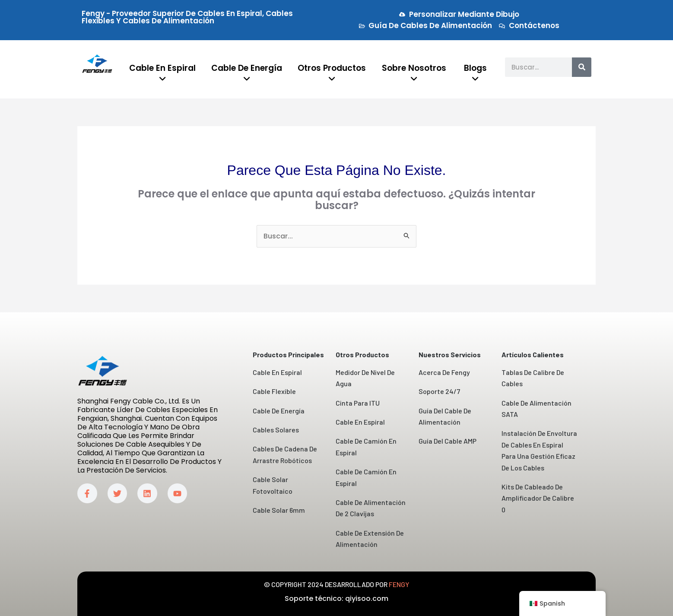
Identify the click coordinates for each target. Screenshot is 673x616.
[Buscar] (582, 67)
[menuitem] (163, 74)
